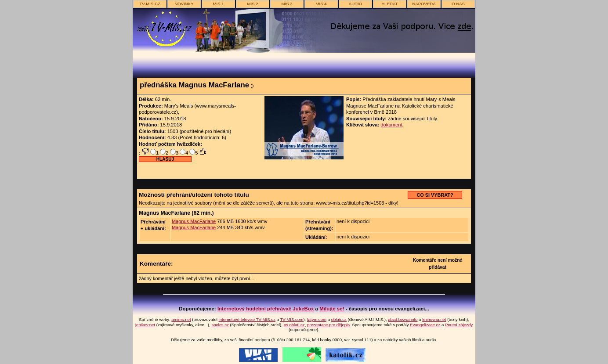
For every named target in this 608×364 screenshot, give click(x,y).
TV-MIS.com (291, 319)
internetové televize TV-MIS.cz (247, 319)
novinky (184, 4)
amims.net (181, 319)
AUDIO (355, 4)
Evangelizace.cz (425, 325)
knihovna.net (434, 319)
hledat (389, 4)
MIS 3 (287, 4)
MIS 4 (321, 4)
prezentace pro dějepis (328, 325)
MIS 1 (218, 4)
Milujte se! (332, 309)
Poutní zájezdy (459, 325)
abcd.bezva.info (403, 319)
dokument (391, 125)
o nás (458, 4)
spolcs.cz (220, 325)
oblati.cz (339, 319)
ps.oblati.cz (294, 325)
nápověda (424, 4)
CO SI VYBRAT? (435, 195)
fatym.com (317, 319)
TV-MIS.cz (150, 4)
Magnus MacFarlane (194, 221)
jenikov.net (145, 325)
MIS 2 (252, 4)
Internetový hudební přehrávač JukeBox (266, 309)
